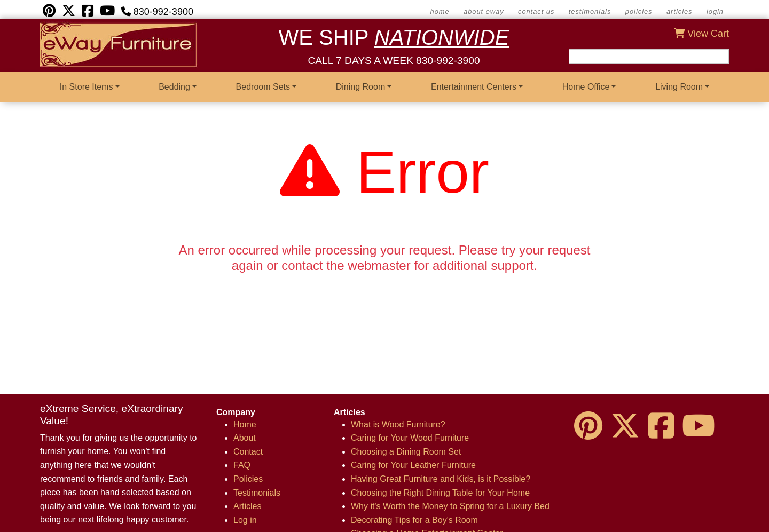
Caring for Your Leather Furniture (413, 465)
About (245, 438)
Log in (245, 520)
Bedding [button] (174, 87)
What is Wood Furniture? (398, 424)
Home (245, 424)
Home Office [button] (586, 87)
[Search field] (649, 57)
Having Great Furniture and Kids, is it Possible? (441, 479)
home (440, 11)
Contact (248, 452)
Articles (680, 11)
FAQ (242, 465)
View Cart (701, 34)
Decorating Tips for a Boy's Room (414, 520)
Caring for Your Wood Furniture (410, 438)
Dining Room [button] (360, 87)
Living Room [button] (679, 87)
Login (715, 11)
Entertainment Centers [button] (474, 87)
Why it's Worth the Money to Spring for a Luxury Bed (450, 506)
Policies (639, 11)
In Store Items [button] (87, 87)
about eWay (484, 11)
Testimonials (590, 11)
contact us (536, 11)
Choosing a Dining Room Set (406, 452)
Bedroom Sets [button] (263, 87)
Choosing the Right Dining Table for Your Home (440, 493)
